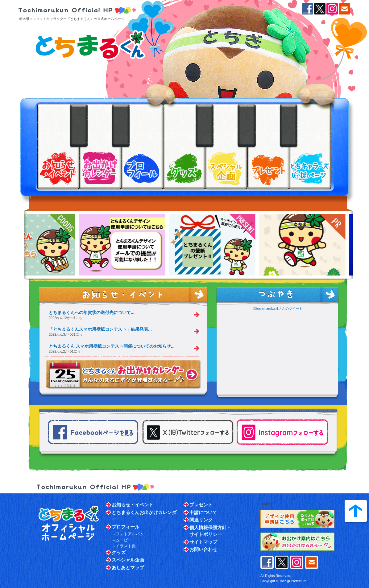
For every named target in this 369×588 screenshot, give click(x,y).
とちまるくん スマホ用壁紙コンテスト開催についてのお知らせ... (112, 346)
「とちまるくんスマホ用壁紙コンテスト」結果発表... (100, 329)
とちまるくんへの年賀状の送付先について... (92, 312)
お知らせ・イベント (133, 505)
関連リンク (201, 520)
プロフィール (126, 527)
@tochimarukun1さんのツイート (277, 308)
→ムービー (122, 540)
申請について (203, 512)
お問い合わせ (203, 549)
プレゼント (201, 505)
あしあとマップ (128, 568)
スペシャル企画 (128, 560)
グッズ (119, 552)
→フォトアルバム (128, 534)
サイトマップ (203, 542)
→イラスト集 (124, 546)
